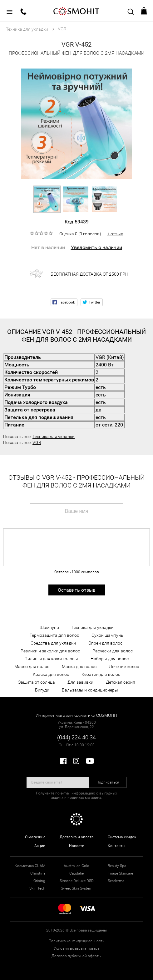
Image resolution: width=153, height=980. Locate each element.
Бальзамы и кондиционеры (90, 690)
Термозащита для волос (54, 635)
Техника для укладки (54, 436)
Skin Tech (37, 888)
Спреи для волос (105, 643)
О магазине (35, 837)
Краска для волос (51, 674)
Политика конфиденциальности (77, 941)
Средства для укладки (53, 643)
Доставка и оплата (77, 837)
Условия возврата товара (76, 948)
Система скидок (122, 837)
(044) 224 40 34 (76, 737)
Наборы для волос (110, 659)
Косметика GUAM (30, 866)
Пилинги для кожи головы (51, 659)
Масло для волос (32, 666)
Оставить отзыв (77, 590)
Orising (39, 881)
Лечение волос (124, 666)
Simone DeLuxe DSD (77, 881)
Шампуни (49, 627)
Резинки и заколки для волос (50, 651)
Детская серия (121, 682)
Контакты (116, 846)
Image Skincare (120, 873)
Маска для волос (79, 666)
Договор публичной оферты (76, 956)
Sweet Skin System (77, 888)
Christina (38, 873)
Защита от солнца (37, 682)
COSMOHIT (76, 11)
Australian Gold (76, 866)
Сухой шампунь (107, 635)
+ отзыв (115, 234)
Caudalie (76, 873)
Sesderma (116, 881)
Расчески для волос (113, 651)
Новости (77, 846)
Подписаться (108, 782)
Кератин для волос (101, 674)
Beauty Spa (117, 866)
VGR (37, 442)
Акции (40, 846)
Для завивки (80, 682)
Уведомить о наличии (96, 247)
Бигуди (42, 690)
